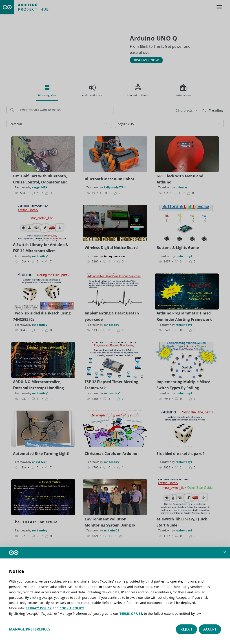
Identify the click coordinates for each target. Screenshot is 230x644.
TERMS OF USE (131, 613)
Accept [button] (210, 629)
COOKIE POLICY (72, 608)
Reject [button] (186, 629)
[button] (225, 552)
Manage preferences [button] (30, 629)
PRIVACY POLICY (39, 608)
